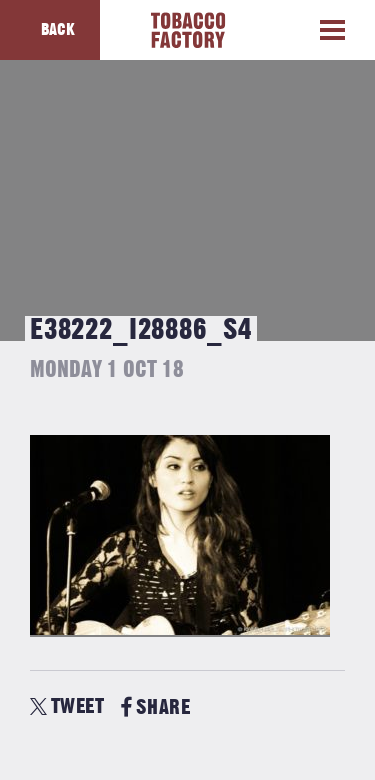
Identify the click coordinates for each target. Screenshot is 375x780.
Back (58, 30)
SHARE (155, 707)
